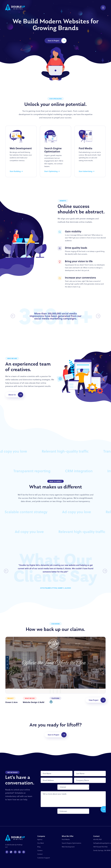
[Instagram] (15, 852)
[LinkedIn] (19, 852)
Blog (39, 847)
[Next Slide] (98, 316)
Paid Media (66, 839)
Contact (40, 854)
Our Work (41, 843)
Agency (40, 839)
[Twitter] (11, 852)
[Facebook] (7, 852)
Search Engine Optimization (71, 843)
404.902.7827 (97, 839)
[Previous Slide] (13, 316)
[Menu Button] (103, 8)
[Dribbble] (24, 852)
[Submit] (103, 809)
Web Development (68, 847)
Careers (40, 850)
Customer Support (44, 858)
